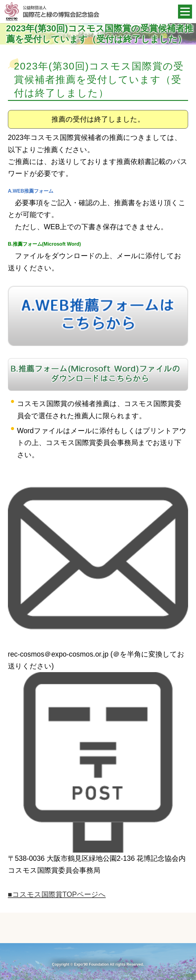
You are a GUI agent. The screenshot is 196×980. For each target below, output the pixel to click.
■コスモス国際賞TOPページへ (57, 894)
